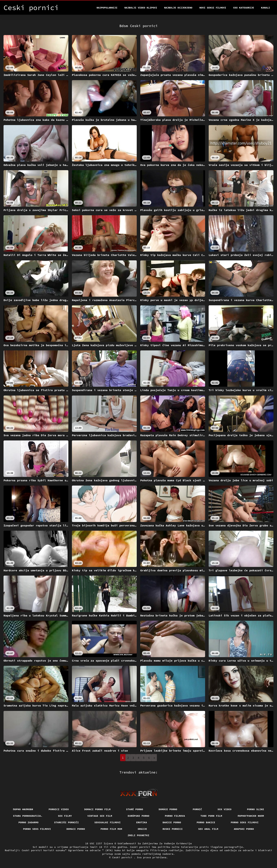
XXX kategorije (244, 8)
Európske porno (139, 816)
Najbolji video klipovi (141, 8)
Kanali (266, 8)
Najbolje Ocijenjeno (178, 8)
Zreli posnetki (139, 835)
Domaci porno (76, 829)
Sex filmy (65, 816)
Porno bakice (206, 822)
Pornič (197, 809)
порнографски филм (251, 816)
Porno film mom (111, 829)
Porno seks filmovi (245, 822)
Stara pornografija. (28, 816)
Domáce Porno (168, 809)
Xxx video (225, 809)
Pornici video (59, 809)
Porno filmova (175, 816)
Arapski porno (244, 829)
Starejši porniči (66, 822)
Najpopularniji (107, 8)
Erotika (142, 822)
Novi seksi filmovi (213, 8)
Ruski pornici (173, 829)
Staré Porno (135, 809)
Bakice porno (172, 822)
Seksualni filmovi (107, 822)
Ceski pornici (123, 857)
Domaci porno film (97, 809)
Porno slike (255, 809)
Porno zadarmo (28, 822)
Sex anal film (208, 829)
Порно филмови (23, 809)
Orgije (142, 829)
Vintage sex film (100, 816)
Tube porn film (211, 816)
